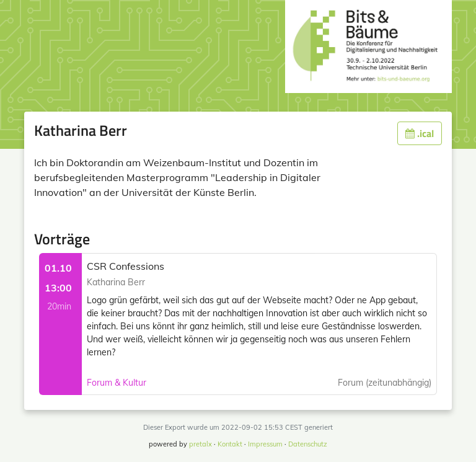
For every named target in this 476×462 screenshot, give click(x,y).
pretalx (201, 444)
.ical (420, 133)
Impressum (265, 444)
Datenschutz (308, 444)
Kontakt (230, 444)
